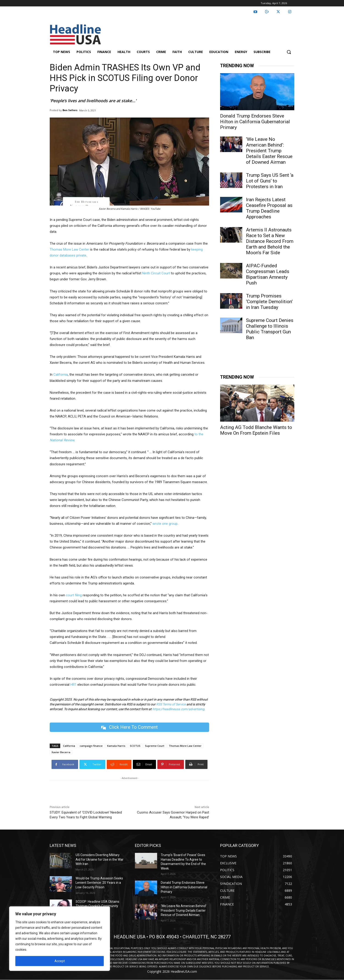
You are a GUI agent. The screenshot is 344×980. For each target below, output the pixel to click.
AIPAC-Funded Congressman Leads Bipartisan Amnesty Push (268, 274)
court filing (74, 595)
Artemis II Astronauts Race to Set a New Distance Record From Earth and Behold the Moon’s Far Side (270, 241)
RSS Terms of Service (171, 704)
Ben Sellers (70, 110)
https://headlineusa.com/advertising (178, 709)
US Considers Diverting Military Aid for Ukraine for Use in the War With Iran (100, 859)
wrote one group (165, 524)
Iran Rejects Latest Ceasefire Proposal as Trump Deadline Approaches (269, 208)
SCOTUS (135, 746)
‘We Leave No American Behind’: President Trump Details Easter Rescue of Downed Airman (269, 151)
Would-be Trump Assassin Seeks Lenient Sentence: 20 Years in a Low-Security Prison (99, 883)
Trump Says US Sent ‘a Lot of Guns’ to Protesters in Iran (270, 181)
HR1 (73, 685)
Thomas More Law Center (69, 249)
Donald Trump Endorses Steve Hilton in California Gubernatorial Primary (255, 122)
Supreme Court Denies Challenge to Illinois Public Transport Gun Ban (270, 329)
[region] (60, 939)
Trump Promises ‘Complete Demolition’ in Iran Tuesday (269, 302)
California (61, 375)
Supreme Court (155, 746)
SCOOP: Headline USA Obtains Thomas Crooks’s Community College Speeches (97, 906)
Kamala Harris (116, 746)
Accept (60, 961)
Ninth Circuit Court (156, 273)
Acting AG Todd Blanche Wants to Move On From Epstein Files (256, 430)
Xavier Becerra (61, 752)
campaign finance (91, 746)
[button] (289, 52)
